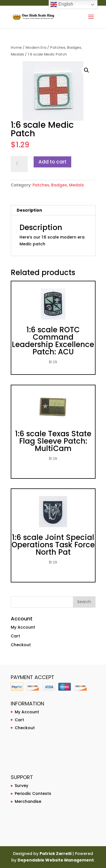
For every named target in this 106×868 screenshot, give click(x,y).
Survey (21, 786)
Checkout (21, 645)
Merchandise (28, 801)
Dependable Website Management (56, 860)
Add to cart (52, 162)
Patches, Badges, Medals (58, 185)
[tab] (53, 210)
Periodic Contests (33, 793)
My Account (23, 627)
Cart (15, 636)
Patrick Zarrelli (56, 854)
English (62, 5)
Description (29, 210)
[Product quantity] (19, 164)
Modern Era (36, 47)
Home (16, 47)
